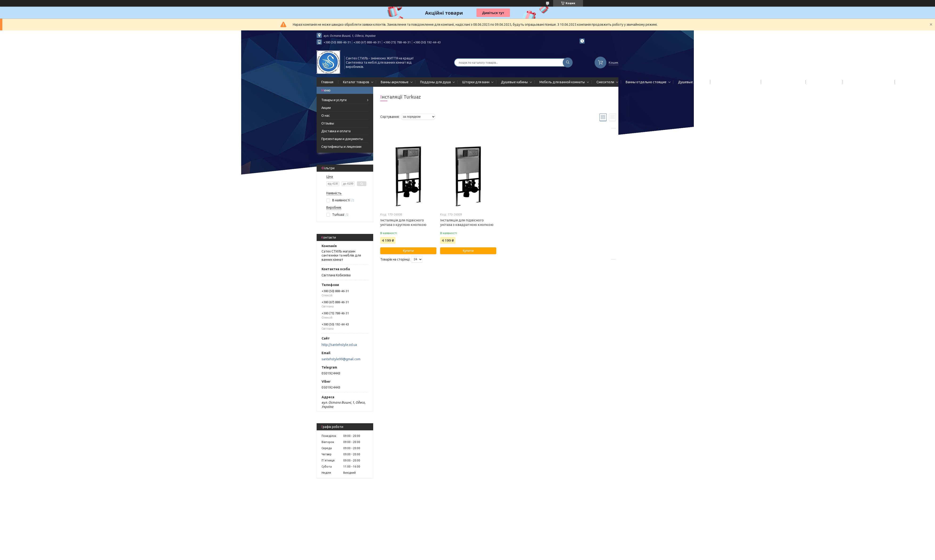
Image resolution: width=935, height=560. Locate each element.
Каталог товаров (356, 82)
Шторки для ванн (476, 82)
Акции (326, 108)
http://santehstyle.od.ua (339, 345)
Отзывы (328, 123)
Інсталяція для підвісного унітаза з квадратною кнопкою (467, 222)
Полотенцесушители (782, 82)
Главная (327, 82)
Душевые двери (691, 82)
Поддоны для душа (435, 82)
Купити (408, 251)
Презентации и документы (342, 139)
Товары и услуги (334, 100)
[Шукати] (568, 62)
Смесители (605, 82)
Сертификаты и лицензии (341, 147)
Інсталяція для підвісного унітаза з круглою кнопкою (403, 222)
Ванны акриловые (395, 82)
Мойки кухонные (823, 82)
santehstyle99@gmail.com (341, 359)
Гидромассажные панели (735, 82)
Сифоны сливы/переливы (868, 82)
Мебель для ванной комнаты (562, 82)
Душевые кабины (514, 82)
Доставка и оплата (336, 131)
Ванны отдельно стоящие (646, 82)
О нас (326, 116)
